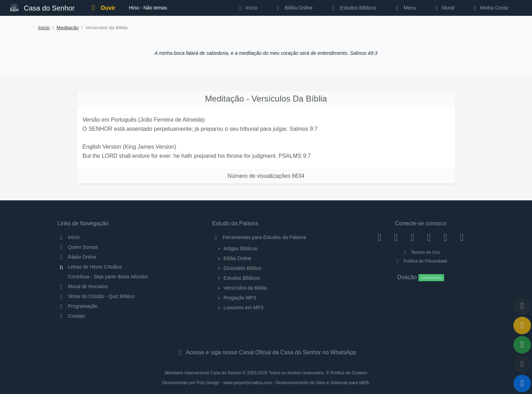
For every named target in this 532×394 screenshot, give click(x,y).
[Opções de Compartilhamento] (522, 345)
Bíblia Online (293, 8)
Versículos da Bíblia (245, 288)
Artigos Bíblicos (241, 248)
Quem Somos (78, 247)
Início (44, 28)
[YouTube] (429, 237)
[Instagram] (396, 237)
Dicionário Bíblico (243, 268)
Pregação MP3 (240, 298)
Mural (444, 8)
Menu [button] (405, 8)
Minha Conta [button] (490, 8)
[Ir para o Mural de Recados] (522, 325)
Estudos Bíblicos (353, 8)
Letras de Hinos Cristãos (90, 267)
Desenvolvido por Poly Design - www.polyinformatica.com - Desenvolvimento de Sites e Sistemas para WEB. (266, 383)
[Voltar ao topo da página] (522, 306)
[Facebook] (380, 237)
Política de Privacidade (421, 261)
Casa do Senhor (42, 7)
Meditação (68, 28)
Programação (78, 306)
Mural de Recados (83, 286)
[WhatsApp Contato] (445, 237)
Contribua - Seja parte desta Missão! (103, 277)
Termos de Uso (421, 252)
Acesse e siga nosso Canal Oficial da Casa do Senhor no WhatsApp (266, 352)
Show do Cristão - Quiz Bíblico (96, 296)
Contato (72, 316)
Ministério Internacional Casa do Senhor (203, 373)
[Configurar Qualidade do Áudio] (522, 364)
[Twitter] (413, 237)
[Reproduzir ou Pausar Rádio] (522, 383)
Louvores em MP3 (244, 308)
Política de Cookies (349, 373)
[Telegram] (462, 237)
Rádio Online (77, 257)
